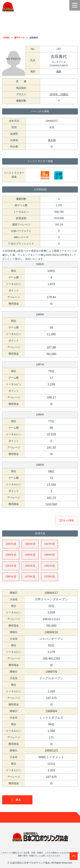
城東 (59, 71)
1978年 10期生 (59, 94)
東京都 (52, 140)
